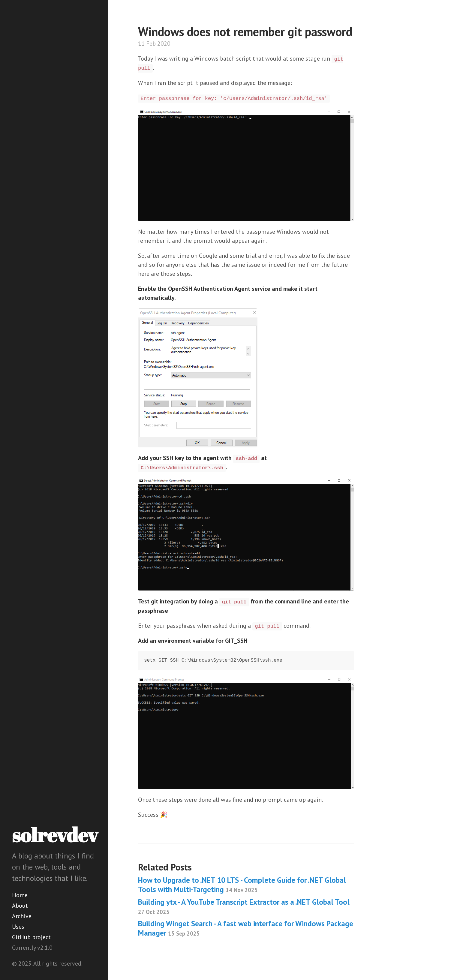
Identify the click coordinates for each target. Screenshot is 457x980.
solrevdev (55, 835)
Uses (18, 927)
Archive (22, 916)
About (20, 906)
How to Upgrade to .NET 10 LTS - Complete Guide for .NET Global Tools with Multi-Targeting (242, 885)
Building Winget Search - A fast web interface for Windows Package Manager (246, 928)
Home (20, 895)
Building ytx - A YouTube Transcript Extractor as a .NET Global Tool (244, 906)
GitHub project (31, 937)
